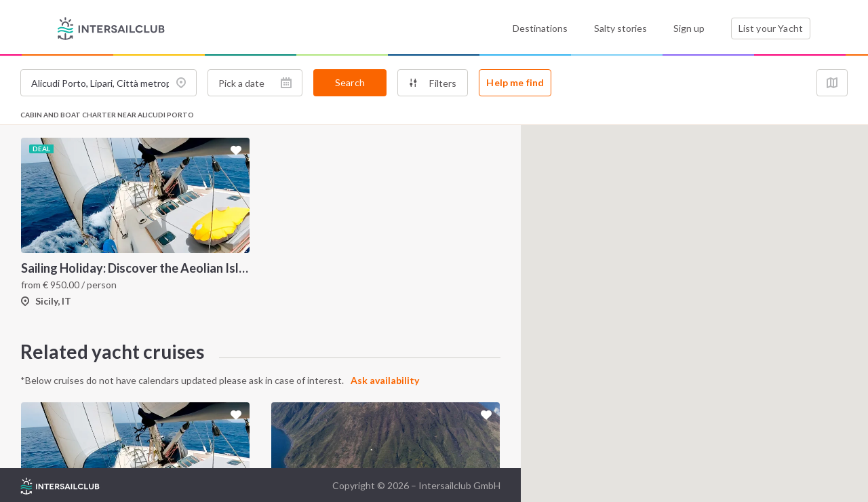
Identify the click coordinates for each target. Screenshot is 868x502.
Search (350, 82)
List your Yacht (771, 28)
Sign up (689, 28)
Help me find (515, 82)
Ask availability (385, 380)
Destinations (540, 28)
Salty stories (620, 28)
